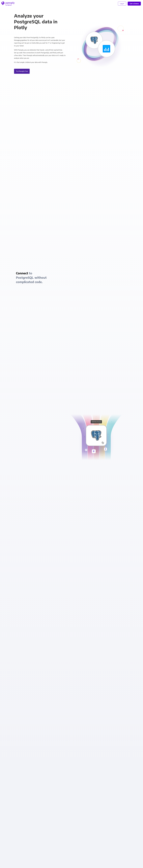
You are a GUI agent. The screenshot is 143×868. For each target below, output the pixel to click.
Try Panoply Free (22, 71)
